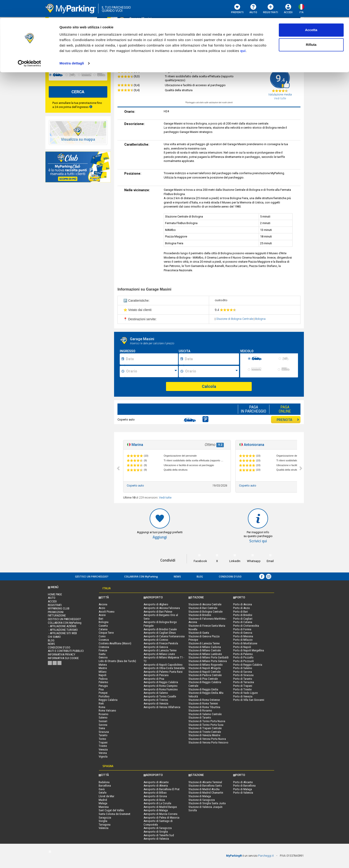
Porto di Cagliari (243, 619)
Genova (103, 657)
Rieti (101, 703)
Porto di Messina (243, 636)
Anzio (102, 608)
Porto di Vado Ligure (245, 693)
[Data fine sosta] (211, 359)
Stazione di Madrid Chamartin (206, 793)
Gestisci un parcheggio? (92, 576)
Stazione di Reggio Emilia (203, 689)
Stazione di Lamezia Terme (204, 643)
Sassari (103, 721)
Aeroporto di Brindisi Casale (160, 629)
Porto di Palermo (243, 654)
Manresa (104, 807)
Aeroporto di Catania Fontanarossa (164, 636)
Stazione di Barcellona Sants (205, 786)
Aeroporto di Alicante (156, 782)
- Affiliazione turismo (63, 630)
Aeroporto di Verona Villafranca (162, 707)
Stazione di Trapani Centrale (205, 728)
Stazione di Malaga (200, 796)
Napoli (103, 675)
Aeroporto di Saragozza (158, 828)
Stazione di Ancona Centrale (205, 604)
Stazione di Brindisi (200, 615)
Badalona (104, 782)
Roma (102, 707)
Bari (101, 619)
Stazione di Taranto (200, 718)
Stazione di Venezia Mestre (204, 735)
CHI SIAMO (54, 637)
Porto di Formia (242, 629)
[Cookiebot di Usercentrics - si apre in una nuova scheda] (29, 45)
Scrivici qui (258, 541)
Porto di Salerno (243, 668)
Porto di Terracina (244, 682)
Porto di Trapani (243, 686)
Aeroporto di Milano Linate (159, 654)
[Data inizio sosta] (151, 359)
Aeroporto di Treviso (156, 700)
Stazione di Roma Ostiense (204, 700)
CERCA (78, 92)
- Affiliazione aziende (62, 626)
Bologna (260, 319)
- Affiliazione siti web (62, 633)
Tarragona (105, 825)
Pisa (101, 689)
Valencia (104, 828)
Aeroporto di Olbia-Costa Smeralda (164, 668)
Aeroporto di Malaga (156, 810)
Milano (103, 672)
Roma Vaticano (107, 710)
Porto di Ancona (243, 604)
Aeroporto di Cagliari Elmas (160, 633)
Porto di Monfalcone (245, 643)
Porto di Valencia (243, 793)
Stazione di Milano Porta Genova (208, 661)
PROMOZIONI (56, 612)
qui (243, 33)
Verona (103, 753)
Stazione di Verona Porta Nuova (207, 739)
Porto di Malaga (243, 789)
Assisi (102, 615)
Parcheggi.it (266, 856)
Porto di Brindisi (243, 615)
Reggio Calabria (108, 700)
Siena (102, 728)
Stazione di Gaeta (199, 633)
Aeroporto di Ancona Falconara (162, 608)
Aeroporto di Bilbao (155, 793)
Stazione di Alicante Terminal (205, 782)
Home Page (55, 594)
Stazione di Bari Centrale (203, 608)
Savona (103, 725)
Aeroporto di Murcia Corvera (160, 814)
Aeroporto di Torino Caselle (160, 696)
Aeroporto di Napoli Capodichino (163, 665)
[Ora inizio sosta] (151, 372)
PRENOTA (288, 420)
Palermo (103, 682)
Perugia (103, 686)
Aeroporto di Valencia (156, 839)
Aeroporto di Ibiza (154, 800)
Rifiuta (311, 27)
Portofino (104, 696)
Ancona (103, 604)
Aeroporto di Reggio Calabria (161, 682)
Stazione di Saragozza (202, 800)
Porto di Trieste (242, 689)
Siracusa (104, 732)
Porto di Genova (243, 633)
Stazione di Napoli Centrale (204, 672)
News (177, 576)
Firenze (103, 650)
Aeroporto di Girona (155, 796)
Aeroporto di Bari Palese (158, 612)
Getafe (103, 793)
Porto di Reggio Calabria (248, 665)
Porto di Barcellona (244, 786)
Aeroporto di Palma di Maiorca (161, 818)
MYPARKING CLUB (59, 608)
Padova (103, 679)
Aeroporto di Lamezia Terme (160, 650)
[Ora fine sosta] (211, 372)
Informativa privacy (62, 654)
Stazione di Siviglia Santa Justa (207, 803)
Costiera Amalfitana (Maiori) (115, 643)
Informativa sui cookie (63, 658)
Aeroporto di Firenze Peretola (161, 643)
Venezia (103, 749)
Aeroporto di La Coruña (157, 803)
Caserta (103, 626)
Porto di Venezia (243, 696)
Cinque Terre (106, 633)
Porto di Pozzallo (243, 657)
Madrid (103, 800)
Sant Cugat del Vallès (111, 810)
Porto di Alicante (243, 782)
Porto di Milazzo (243, 640)
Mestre (103, 668)
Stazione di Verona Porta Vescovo (208, 742)
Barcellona (105, 786)
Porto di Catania (243, 622)
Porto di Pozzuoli (243, 661)
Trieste (103, 746)
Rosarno (104, 714)
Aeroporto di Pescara (156, 675)
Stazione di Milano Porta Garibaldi (209, 657)
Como (102, 636)
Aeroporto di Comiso (156, 640)
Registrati (55, 605)
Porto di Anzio (242, 608)
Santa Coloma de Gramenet (115, 814)
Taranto (103, 735)
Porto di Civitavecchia (246, 626)
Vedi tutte (165, 498)
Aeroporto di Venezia (156, 703)
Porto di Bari (240, 612)
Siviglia (103, 821)
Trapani (103, 742)
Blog (200, 576)
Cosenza (104, 640)
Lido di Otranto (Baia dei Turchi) (117, 661)
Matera (103, 665)
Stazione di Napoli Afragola (205, 668)
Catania (103, 629)
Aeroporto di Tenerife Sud (159, 835)
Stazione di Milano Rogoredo (206, 665)
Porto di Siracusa (243, 675)
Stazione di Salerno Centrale (205, 714)
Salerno (103, 718)
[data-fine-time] (98, 58)
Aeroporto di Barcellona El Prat (162, 789)
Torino (102, 739)
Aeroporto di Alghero (156, 604)
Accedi (52, 601)
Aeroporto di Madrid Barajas (160, 807)
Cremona (104, 647)
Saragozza (105, 818)
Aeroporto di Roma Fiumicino (161, 689)
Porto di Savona (243, 672)
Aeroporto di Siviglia (156, 832)
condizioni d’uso (230, 576)
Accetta (311, 12)
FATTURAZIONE (57, 615)
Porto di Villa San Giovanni (249, 700)
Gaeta (102, 654)
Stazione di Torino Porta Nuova (207, 721)
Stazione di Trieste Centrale (205, 732)
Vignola (103, 757)
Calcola (209, 386)
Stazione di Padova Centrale (205, 675)
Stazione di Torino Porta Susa (206, 725)
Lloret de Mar (106, 796)
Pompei (103, 693)
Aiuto (52, 598)
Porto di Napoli (242, 647)
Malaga (103, 803)
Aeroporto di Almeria (156, 786)
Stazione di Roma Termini (203, 703)
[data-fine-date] (67, 58)
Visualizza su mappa (78, 139)
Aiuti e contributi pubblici (66, 651)
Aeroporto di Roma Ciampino (161, 686)
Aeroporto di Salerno (156, 693)
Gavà (102, 789)
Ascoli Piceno (107, 612)
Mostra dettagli (72, 45)
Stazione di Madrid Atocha (204, 789)
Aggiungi (160, 537)
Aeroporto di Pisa (154, 679)
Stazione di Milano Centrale (205, 650)
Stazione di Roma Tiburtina (204, 707)
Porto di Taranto (243, 679)
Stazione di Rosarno (200, 710)
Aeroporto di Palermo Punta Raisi (163, 672)
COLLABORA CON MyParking (141, 576)
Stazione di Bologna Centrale (235, 319)
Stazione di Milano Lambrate (205, 654)
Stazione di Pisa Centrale (203, 679)
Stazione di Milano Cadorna (205, 647)
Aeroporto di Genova (156, 647)
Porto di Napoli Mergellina (249, 650)
